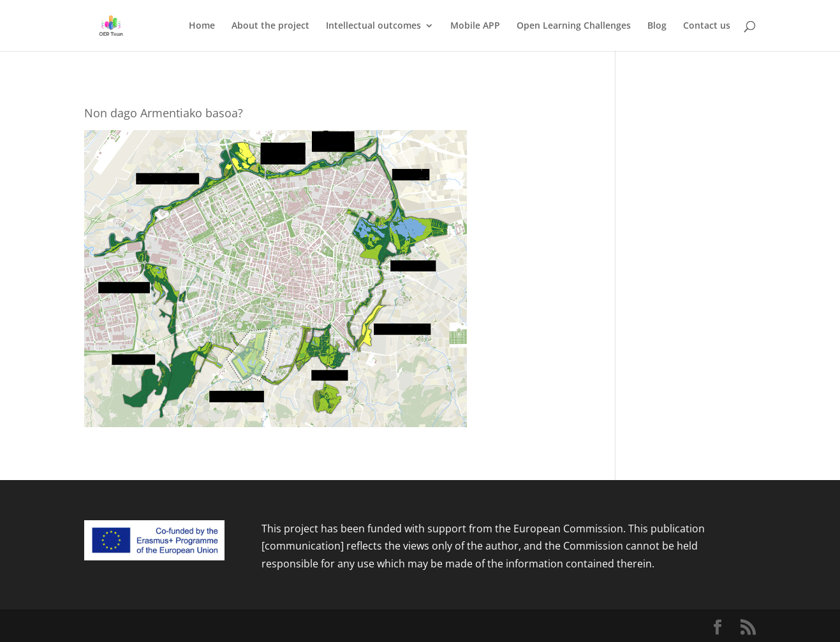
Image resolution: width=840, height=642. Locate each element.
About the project (270, 26)
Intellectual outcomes (373, 26)
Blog (657, 26)
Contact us (707, 26)
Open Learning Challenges (574, 26)
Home (202, 26)
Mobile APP (475, 26)
